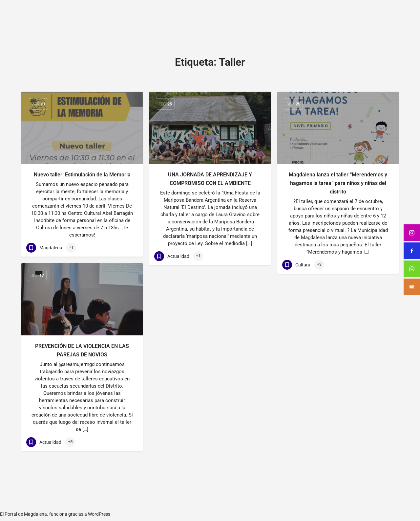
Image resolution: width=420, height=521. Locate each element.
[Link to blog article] (82, 128)
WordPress (99, 514)
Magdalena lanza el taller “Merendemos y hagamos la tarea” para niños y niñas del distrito (338, 183)
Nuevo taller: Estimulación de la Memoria (82, 175)
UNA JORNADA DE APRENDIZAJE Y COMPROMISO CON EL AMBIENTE (210, 179)
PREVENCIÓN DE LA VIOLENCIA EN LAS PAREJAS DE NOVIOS (82, 350)
